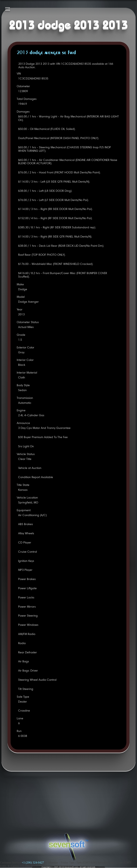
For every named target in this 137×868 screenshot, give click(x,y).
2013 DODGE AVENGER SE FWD (46, 53)
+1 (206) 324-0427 (33, 862)
